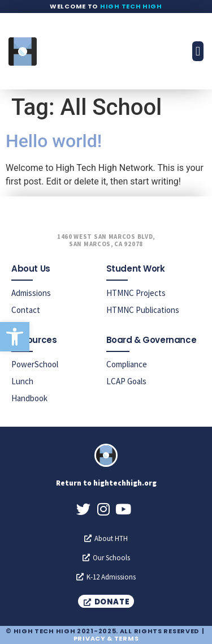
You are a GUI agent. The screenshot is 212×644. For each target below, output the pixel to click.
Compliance (127, 364)
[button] (15, 337)
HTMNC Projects (136, 293)
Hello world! (54, 141)
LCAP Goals (126, 381)
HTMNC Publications (143, 310)
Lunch (22, 381)
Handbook (29, 398)
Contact (26, 310)
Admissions (31, 293)
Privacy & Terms (106, 638)
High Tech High (131, 6)
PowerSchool (35, 364)
